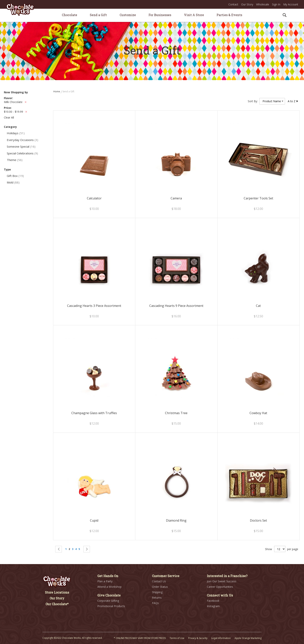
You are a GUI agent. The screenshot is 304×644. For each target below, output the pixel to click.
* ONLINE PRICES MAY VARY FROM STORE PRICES (140, 638)
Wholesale (263, 4)
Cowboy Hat (258, 413)
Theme (15, 160)
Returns (157, 598)
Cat (258, 306)
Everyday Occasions (22, 140)
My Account (291, 4)
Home (57, 91)
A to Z (293, 101)
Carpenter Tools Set (258, 198)
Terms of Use (177, 638)
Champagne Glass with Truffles (94, 413)
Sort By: (253, 101)
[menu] (152, 15)
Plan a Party (105, 581)
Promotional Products (111, 606)
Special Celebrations (22, 153)
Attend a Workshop (109, 587)
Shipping (157, 592)
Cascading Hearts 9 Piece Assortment (176, 306)
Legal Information (221, 638)
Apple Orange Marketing (248, 638)
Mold (13, 182)
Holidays (16, 133)
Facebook (213, 601)
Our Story (247, 4)
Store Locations (57, 592)
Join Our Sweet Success (222, 581)
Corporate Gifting (108, 601)
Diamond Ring (176, 520)
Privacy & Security (198, 638)
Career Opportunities (220, 587)
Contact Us (159, 581)
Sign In (276, 4)
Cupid (94, 520)
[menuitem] (70, 15)
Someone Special (21, 146)
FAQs (155, 603)
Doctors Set (258, 520)
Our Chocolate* (57, 604)
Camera (176, 198)
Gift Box (15, 176)
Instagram (213, 606)
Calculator (94, 198)
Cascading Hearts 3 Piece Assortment (94, 306)
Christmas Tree (176, 413)
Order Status (160, 587)
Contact (233, 4)
